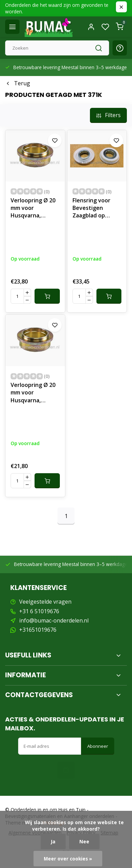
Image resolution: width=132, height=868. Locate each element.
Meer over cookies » (68, 859)
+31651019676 (38, 630)
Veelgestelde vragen (45, 602)
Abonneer (98, 746)
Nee (84, 841)
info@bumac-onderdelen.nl (54, 620)
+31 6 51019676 (39, 611)
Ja (53, 841)
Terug (18, 83)
